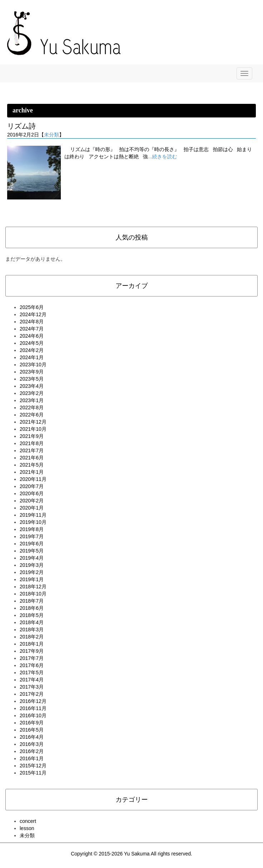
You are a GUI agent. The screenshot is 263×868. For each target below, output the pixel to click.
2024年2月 (32, 350)
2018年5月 (32, 615)
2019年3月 (32, 565)
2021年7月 (32, 450)
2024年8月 (32, 322)
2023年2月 (32, 393)
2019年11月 (33, 515)
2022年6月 (32, 415)
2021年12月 (33, 422)
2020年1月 (32, 508)
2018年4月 (32, 622)
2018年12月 (33, 587)
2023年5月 (32, 379)
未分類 (52, 135)
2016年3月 (32, 744)
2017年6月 (32, 665)
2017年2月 (32, 694)
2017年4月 (32, 680)
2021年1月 (32, 472)
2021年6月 (32, 458)
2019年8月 (32, 529)
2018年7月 (32, 601)
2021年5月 (32, 465)
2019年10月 (33, 522)
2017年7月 (32, 658)
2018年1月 (32, 644)
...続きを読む (162, 156)
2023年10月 (33, 365)
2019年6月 (32, 544)
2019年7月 (32, 536)
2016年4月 (32, 737)
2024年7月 (32, 329)
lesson (27, 828)
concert (28, 821)
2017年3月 (32, 687)
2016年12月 (33, 701)
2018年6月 (32, 608)
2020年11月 (33, 479)
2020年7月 (32, 486)
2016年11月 (33, 708)
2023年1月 (32, 400)
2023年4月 (32, 386)
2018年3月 (32, 630)
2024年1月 (32, 357)
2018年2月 (32, 637)
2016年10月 (33, 715)
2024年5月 (32, 343)
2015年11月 (33, 773)
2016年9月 (32, 723)
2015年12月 (33, 766)
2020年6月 (32, 493)
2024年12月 (33, 314)
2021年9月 (32, 436)
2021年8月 (32, 443)
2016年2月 (32, 751)
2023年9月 (32, 372)
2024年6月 (32, 336)
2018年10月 (33, 594)
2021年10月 (33, 429)
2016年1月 (32, 758)
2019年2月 (32, 572)
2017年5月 (32, 672)
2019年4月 (32, 558)
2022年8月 (32, 408)
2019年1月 (32, 579)
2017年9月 (32, 651)
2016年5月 (32, 730)
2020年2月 (32, 501)
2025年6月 (32, 307)
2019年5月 (32, 551)
